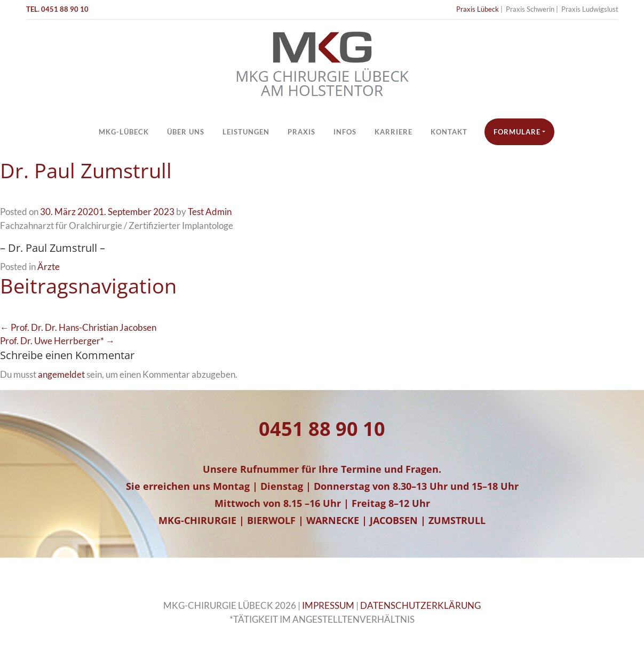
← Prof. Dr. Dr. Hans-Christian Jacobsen (78, 327)
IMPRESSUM (328, 605)
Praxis (301, 132)
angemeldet (61, 374)
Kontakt (449, 132)
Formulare (517, 132)
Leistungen (246, 132)
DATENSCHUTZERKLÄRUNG (420, 605)
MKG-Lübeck (124, 132)
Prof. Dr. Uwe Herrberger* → (57, 341)
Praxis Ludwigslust (590, 9)
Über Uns (186, 132)
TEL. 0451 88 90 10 (57, 9)
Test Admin (210, 212)
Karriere (393, 132)
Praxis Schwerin (530, 9)
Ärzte (49, 267)
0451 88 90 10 (322, 429)
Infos (345, 132)
